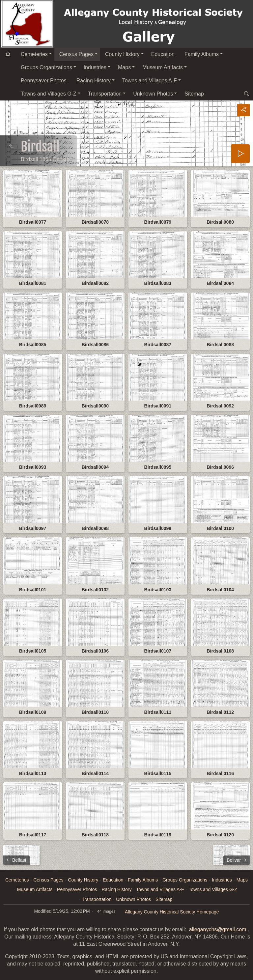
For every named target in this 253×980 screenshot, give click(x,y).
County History (122, 54)
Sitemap (194, 94)
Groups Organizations (46, 67)
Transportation (105, 94)
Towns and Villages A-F (150, 81)
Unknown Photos (153, 94)
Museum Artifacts (163, 67)
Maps (124, 67)
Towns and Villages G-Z (49, 94)
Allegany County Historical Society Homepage (172, 912)
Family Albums (202, 54)
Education (163, 54)
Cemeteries (34, 54)
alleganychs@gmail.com (218, 929)
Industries (95, 67)
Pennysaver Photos (44, 81)
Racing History (94, 81)
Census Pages (76, 54)
